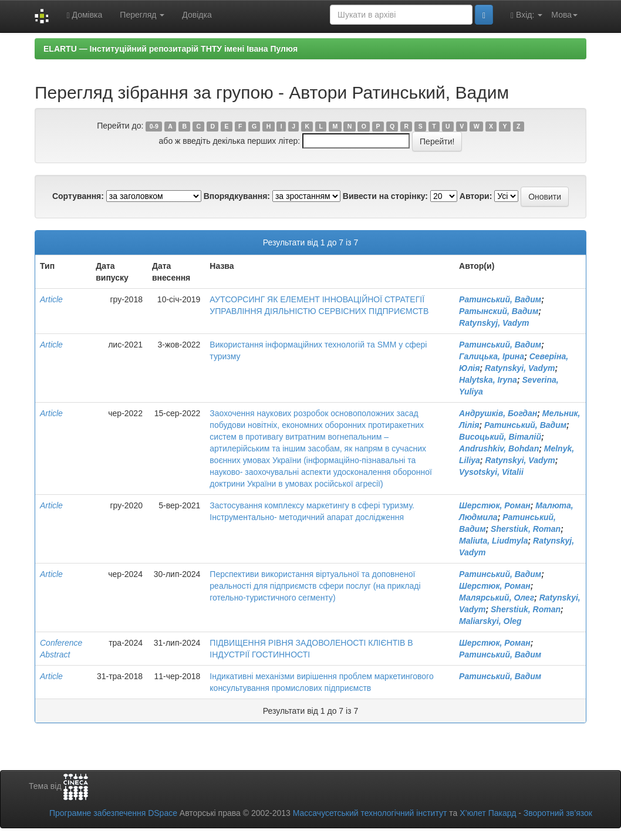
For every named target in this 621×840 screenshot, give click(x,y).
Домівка (84, 15)
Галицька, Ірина (492, 356)
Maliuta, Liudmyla (493, 541)
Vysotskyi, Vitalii (491, 472)
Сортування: (78, 196)
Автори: (476, 196)
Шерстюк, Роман (495, 505)
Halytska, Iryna (488, 380)
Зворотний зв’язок (558, 813)
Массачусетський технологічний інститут (370, 813)
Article (51, 299)
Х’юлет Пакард (488, 813)
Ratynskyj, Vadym (494, 323)
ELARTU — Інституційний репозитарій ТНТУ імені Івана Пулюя (171, 49)
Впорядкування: (237, 196)
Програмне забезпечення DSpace (113, 813)
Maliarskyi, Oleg (490, 621)
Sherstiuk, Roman (526, 529)
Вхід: (526, 15)
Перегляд (142, 15)
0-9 (154, 126)
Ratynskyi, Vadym (520, 368)
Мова (564, 15)
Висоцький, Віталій (500, 437)
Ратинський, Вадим (500, 299)
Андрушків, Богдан (498, 413)
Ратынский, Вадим (499, 311)
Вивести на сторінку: (385, 196)
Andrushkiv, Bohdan (499, 448)
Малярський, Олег (497, 598)
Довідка (197, 15)
